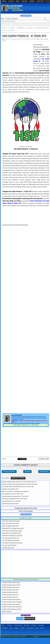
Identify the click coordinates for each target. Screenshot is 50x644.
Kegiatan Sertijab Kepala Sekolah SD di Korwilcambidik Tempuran (19, 482)
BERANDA (4, 1)
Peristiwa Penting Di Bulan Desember (12, 609)
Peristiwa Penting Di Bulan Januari (11, 583)
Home (3, 625)
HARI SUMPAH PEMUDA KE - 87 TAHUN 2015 (24, 36)
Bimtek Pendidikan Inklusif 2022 (10, 526)
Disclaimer (27, 625)
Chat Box (34, 625)
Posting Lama (44, 472)
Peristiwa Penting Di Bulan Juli (10, 597)
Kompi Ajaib (30, 636)
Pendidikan (5, 628)
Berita (11, 628)
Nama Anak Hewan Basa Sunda (10, 524)
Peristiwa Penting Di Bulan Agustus (11, 599)
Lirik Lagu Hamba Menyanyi (9, 545)
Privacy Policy (18, 625)
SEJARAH (34, 39)
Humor (42, 628)
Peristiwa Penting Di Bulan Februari (11, 585)
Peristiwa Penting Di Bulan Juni (10, 595)
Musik (37, 628)
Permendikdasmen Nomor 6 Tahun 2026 (13, 494)
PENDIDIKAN (29, 39)
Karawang (41, 625)
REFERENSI (32, 1)
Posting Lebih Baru (9, 472)
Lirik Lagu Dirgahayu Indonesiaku (11, 540)
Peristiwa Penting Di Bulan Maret (11, 587)
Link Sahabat (30, 628)
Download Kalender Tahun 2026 (10, 504)
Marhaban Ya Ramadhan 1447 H (11, 489)
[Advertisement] (17, 56)
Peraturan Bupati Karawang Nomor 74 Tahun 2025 (15, 496)
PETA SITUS (11, 1)
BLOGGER (23, 39)
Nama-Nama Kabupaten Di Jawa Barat (12, 536)
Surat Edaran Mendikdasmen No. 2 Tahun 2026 (14, 499)
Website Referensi (7, 612)
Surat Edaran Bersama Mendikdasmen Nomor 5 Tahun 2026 (18, 487)
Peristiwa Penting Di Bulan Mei (10, 592)
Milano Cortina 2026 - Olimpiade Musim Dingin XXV (15, 492)
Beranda (27, 472)
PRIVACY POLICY (40, 1)
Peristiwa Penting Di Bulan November (12, 607)
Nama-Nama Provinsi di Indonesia (11, 521)
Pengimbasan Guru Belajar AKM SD (11, 533)
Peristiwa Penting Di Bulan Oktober (11, 604)
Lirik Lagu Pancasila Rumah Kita (10, 538)
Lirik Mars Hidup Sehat (8, 548)
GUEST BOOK (25, 1)
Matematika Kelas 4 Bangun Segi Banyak (13, 528)
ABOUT (18, 1)
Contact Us (10, 625)
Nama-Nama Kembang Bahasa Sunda (12, 531)
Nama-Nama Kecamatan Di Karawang (12, 543)
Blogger (17, 628)
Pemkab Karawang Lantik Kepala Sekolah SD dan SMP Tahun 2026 (20, 484)
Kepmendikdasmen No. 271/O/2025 (11, 501)
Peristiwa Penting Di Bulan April (10, 590)
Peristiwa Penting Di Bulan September (12, 602)
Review (22, 628)
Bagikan (24, 459)
